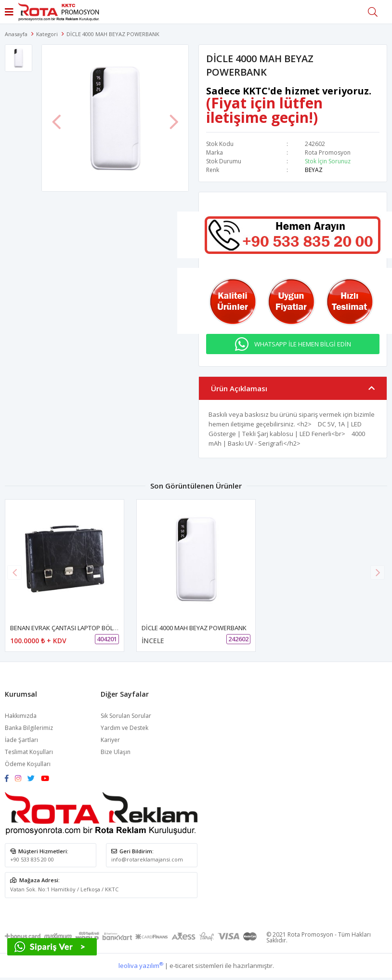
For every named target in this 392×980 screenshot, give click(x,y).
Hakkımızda (21, 716)
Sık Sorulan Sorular (126, 716)
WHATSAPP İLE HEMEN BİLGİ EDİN (303, 344)
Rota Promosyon (328, 152)
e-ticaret (182, 966)
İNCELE (153, 641)
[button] (378, 572)
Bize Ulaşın (116, 752)
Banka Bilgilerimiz (29, 728)
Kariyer (110, 740)
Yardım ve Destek (124, 728)
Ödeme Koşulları (28, 764)
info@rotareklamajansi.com (147, 859)
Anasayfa (16, 34)
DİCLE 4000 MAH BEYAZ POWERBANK (194, 628)
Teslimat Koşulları (29, 752)
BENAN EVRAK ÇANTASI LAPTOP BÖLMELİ (68, 628)
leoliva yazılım (141, 966)
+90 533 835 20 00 (32, 859)
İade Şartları (21, 740)
